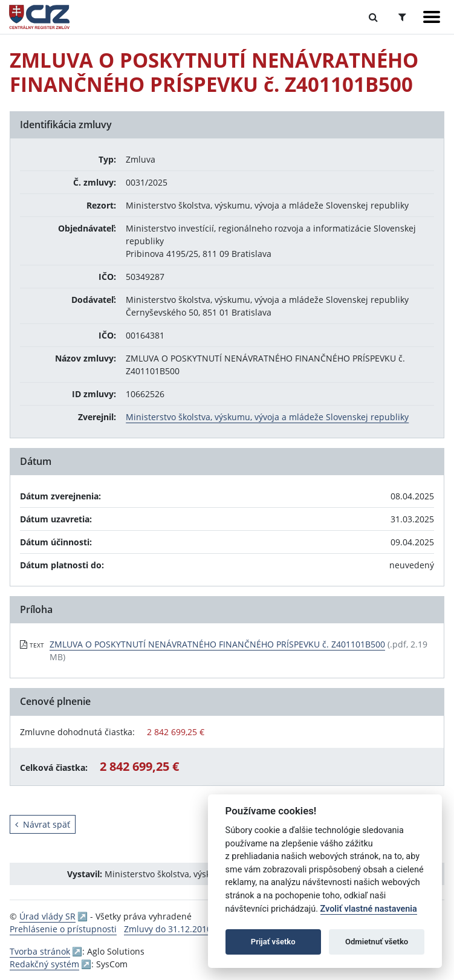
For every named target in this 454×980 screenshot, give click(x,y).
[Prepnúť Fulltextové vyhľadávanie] (373, 17)
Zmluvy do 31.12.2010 (168, 929)
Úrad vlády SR (47, 916)
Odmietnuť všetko (377, 942)
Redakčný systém (44, 964)
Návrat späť (43, 824)
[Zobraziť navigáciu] (432, 17)
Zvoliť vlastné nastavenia (369, 909)
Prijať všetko (273, 942)
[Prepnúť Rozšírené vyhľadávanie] (402, 17)
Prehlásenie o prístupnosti (63, 929)
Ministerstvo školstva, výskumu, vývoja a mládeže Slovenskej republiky (267, 417)
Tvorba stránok (40, 951)
